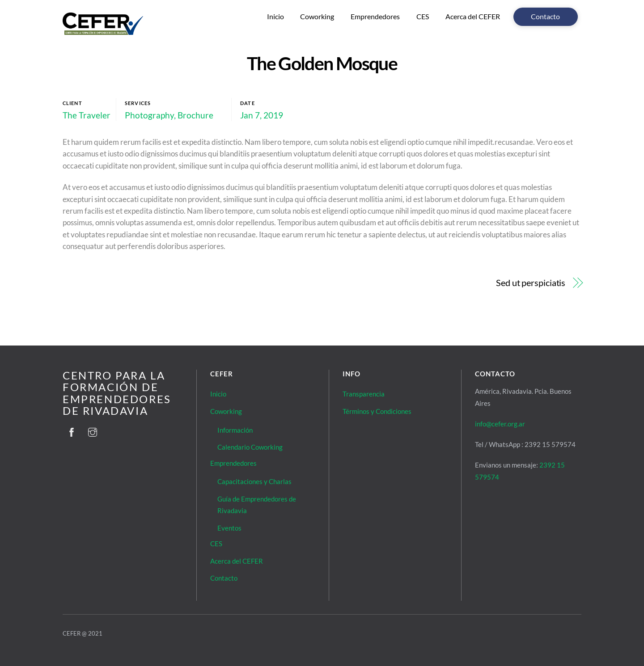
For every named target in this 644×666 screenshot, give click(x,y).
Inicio (275, 16)
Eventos (229, 528)
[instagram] (93, 430)
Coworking (226, 411)
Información (235, 430)
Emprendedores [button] (375, 16)
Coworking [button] (317, 16)
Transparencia (364, 394)
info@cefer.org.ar (500, 424)
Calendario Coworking (250, 447)
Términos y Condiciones (377, 411)
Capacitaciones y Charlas (254, 481)
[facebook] (72, 430)
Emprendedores (233, 463)
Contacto (545, 16)
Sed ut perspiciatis (531, 283)
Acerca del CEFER (473, 16)
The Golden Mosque (322, 63)
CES (423, 16)
